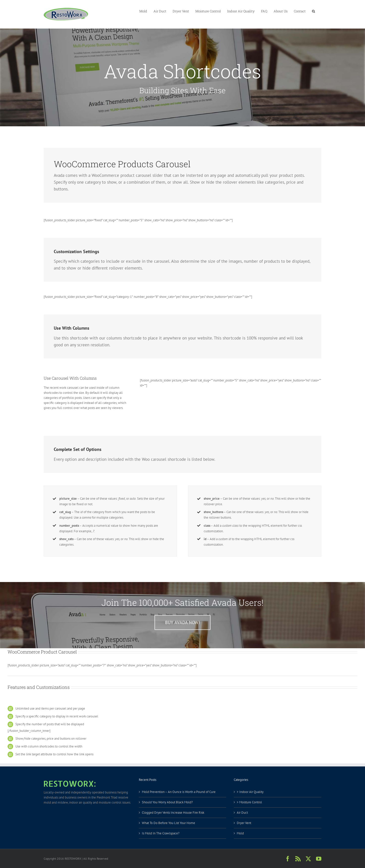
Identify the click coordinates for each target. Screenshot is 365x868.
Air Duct (242, 813)
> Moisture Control (249, 802)
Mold (240, 833)
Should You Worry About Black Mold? (167, 802)
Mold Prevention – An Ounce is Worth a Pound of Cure (179, 792)
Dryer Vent (244, 823)
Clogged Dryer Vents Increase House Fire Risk (173, 813)
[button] (314, 11)
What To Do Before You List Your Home (168, 823)
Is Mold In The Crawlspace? (161, 833)
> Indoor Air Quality (250, 792)
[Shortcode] (182, 63)
